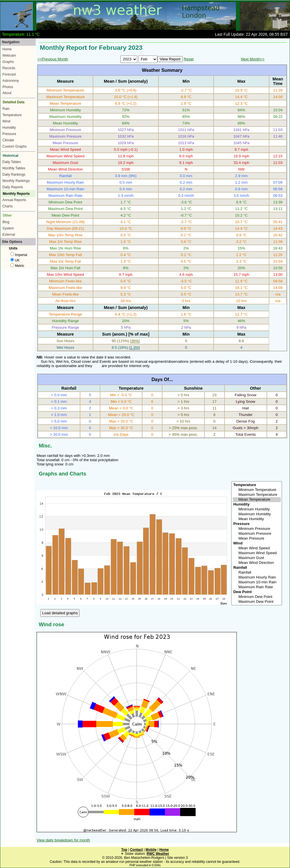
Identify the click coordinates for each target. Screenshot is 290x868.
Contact (137, 850)
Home (7, 49)
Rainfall (257, 573)
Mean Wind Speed (257, 548)
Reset (188, 59)
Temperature (12, 115)
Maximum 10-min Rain (257, 582)
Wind (6, 121)
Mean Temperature (257, 500)
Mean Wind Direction (257, 563)
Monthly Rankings (16, 181)
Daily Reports (13, 187)
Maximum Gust (257, 558)
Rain (6, 109)
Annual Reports (14, 200)
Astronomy (11, 81)
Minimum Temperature (257, 490)
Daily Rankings (14, 175)
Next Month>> (253, 59)
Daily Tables (12, 162)
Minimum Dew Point (257, 597)
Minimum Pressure (257, 529)
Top (124, 850)
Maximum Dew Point (257, 602)
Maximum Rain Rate (257, 587)
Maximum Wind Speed (257, 553)
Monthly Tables (14, 168)
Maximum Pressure (257, 534)
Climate (8, 140)
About (7, 93)
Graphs (8, 62)
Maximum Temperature (257, 495)
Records (9, 68)
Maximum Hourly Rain (257, 577)
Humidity (9, 128)
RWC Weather (158, 854)
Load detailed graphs (60, 613)
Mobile (151, 850)
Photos (8, 87)
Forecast (9, 74)
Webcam (9, 56)
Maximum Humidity (257, 514)
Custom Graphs (15, 146)
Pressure (9, 134)
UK (15, 260)
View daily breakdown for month (63, 840)
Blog (6, 222)
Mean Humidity (257, 519)
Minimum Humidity (257, 509)
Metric (17, 266)
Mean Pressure (257, 539)
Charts (8, 206)
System (8, 228)
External (9, 235)
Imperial (19, 255)
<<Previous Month (53, 59)
